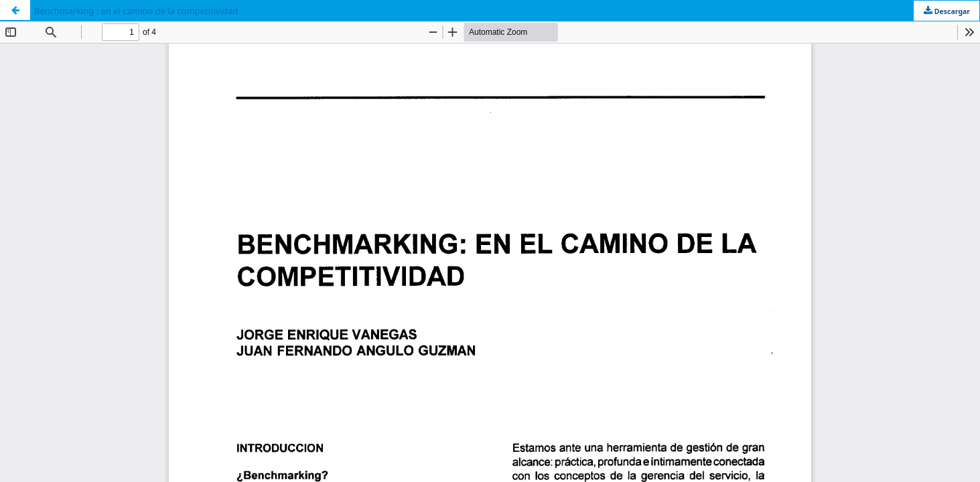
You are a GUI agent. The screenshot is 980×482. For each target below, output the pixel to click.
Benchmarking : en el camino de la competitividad (136, 11)
